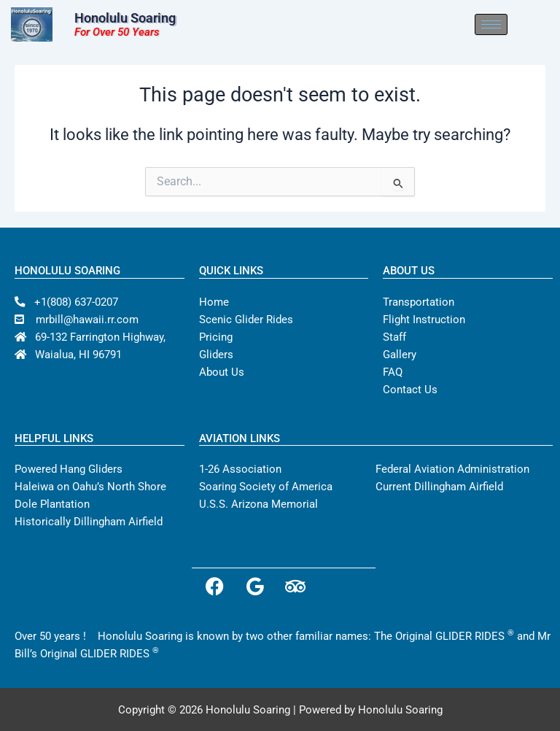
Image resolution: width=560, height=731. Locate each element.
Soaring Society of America (266, 487)
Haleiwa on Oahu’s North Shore (90, 487)
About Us (222, 372)
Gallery (400, 355)
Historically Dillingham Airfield (89, 522)
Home (214, 302)
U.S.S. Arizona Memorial (258, 504)
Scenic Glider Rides (246, 320)
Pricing (216, 337)
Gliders (216, 355)
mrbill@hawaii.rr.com (77, 320)
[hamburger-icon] (522, 24)
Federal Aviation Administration (452, 469)
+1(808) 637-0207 (66, 302)
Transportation (419, 302)
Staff (394, 337)
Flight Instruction (424, 320)
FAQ (393, 372)
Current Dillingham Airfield (439, 487)
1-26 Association (240, 469)
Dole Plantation (52, 504)
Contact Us (410, 390)
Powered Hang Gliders (69, 469)
